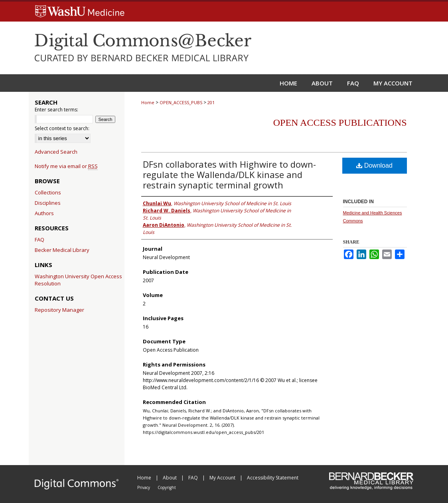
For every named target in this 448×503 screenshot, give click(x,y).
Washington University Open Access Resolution (78, 280)
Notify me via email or (66, 166)
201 (211, 102)
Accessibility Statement (273, 478)
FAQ (39, 240)
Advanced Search (56, 152)
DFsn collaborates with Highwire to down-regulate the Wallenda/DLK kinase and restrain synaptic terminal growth (229, 174)
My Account (223, 478)
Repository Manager (59, 310)
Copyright (167, 487)
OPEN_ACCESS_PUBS (181, 102)
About (170, 478)
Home (148, 102)
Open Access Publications (340, 123)
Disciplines (48, 203)
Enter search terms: (56, 110)
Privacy (144, 487)
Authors (44, 213)
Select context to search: (62, 128)
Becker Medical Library (62, 250)
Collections (48, 192)
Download (374, 165)
